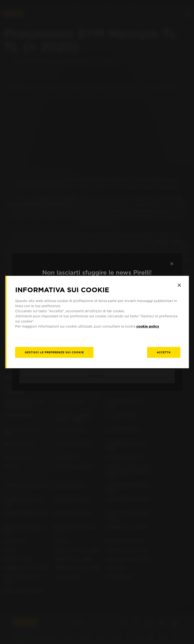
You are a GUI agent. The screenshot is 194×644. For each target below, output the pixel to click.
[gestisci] (54, 352)
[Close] (179, 285)
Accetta (164, 352)
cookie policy (148, 326)
